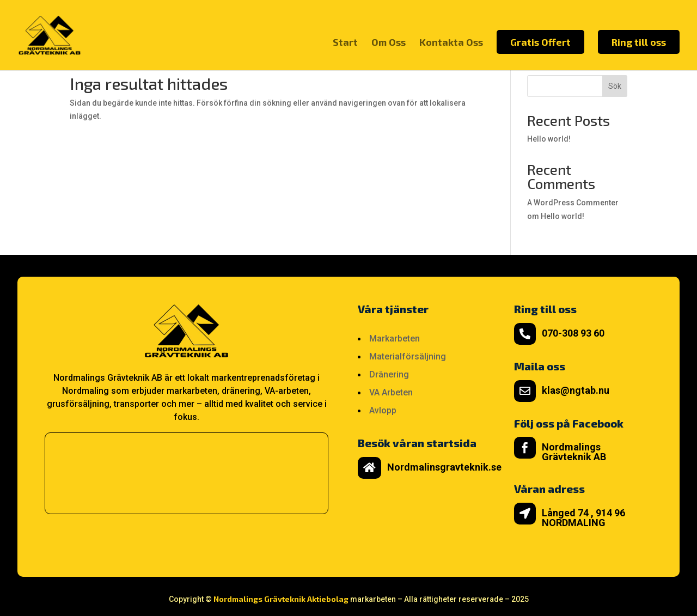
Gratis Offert (540, 42)
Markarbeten (395, 339)
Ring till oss (639, 42)
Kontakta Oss (451, 43)
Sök (615, 86)
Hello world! (549, 139)
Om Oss (389, 43)
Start (345, 43)
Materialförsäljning (408, 356)
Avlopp (383, 410)
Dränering (389, 374)
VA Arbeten (391, 392)
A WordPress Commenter (573, 203)
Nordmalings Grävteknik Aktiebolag (281, 599)
